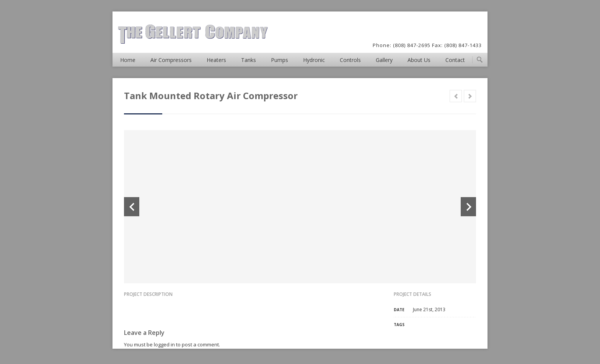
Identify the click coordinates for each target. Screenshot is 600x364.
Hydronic (314, 60)
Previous (132, 207)
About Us (419, 60)
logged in (164, 344)
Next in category (470, 96)
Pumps (280, 60)
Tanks (249, 60)
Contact (455, 60)
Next (468, 207)
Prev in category (456, 96)
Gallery (384, 60)
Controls (350, 60)
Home (128, 60)
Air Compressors (171, 60)
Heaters (216, 60)
